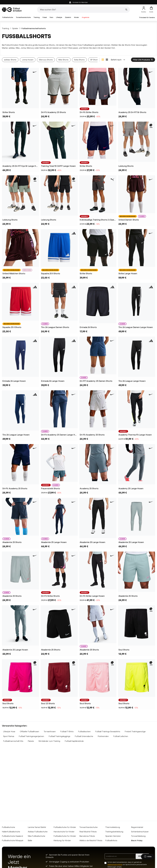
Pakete (31, 741)
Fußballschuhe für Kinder (65, 827)
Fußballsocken (84, 731)
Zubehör (68, 17)
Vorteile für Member (78, 2)
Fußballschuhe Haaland (12, 836)
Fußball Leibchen (121, 736)
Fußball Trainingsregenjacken (31, 736)
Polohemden (103, 736)
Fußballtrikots (111, 840)
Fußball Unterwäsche (84, 736)
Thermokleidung (113, 827)
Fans (51, 17)
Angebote (85, 17)
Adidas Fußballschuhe (38, 832)
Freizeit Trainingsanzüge (135, 731)
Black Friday (137, 840)
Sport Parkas (9, 736)
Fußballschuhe (8, 17)
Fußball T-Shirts (67, 731)
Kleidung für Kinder (62, 840)
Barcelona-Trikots (87, 836)
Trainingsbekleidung (114, 832)
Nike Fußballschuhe (36, 836)
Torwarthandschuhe (23, 17)
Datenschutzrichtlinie (115, 865)
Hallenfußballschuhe (11, 832)
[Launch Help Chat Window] (148, 857)
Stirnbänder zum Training (49, 741)
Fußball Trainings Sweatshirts (108, 731)
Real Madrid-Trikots (88, 832)
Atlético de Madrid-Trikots (91, 840)
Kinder (76, 17)
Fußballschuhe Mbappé (13, 840)
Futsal (45, 17)
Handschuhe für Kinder (64, 832)
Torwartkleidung (138, 836)
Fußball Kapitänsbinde (74, 741)
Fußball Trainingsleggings (59, 736)
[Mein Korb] (151, 10)
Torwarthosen (50, 731)
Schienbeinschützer (140, 832)
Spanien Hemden (113, 836)
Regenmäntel (137, 827)
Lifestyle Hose (9, 731)
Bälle (30, 840)
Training (37, 17)
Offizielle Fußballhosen (30, 731)
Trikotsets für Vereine (147, 17)
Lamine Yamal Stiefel (37, 827)
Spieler (15, 28)
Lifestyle (59, 17)
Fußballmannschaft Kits (13, 741)
